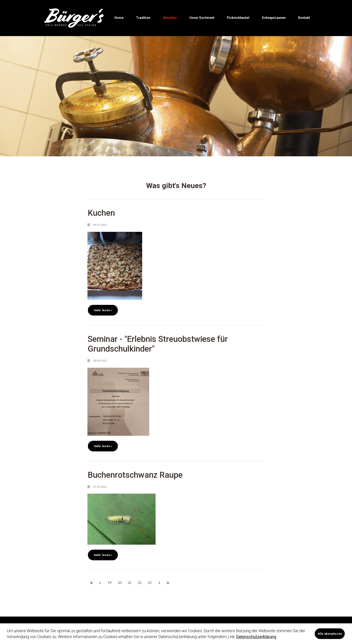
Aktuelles (170, 18)
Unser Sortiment (202, 18)
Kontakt (304, 18)
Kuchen (101, 214)
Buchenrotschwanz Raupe (135, 476)
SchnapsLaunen (274, 18)
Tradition (143, 18)
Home (119, 18)
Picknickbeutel (238, 18)
